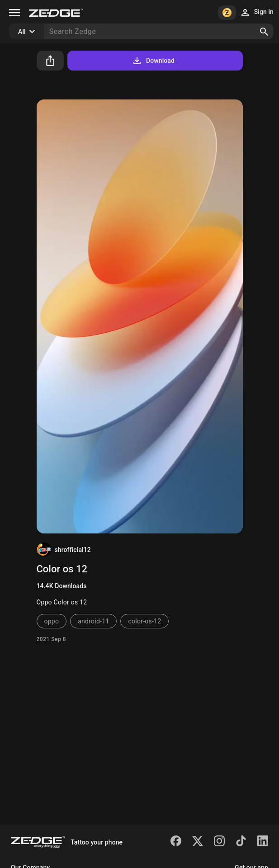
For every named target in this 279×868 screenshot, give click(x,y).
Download (153, 61)
